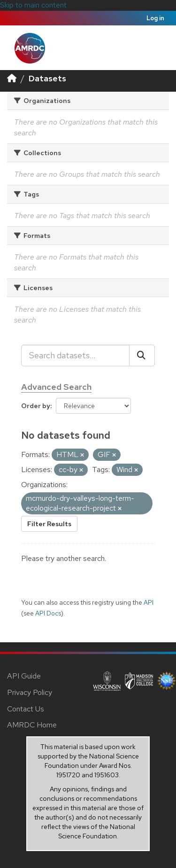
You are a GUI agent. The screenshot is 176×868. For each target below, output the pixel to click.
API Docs (48, 613)
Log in (155, 18)
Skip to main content (33, 5)
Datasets (47, 78)
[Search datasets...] (75, 355)
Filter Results (49, 524)
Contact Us (26, 709)
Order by (36, 406)
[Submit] (142, 355)
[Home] (12, 78)
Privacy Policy (30, 692)
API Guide (24, 676)
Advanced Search (56, 387)
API (149, 602)
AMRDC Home (32, 725)
